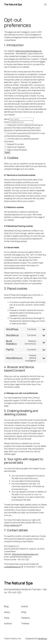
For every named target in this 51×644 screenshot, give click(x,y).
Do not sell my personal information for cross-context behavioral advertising (25, 135)
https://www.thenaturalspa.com (29, 51)
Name (7, 119)
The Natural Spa (13, 4)
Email (6, 122)
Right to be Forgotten (15, 147)
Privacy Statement (12, 525)
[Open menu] (45, 5)
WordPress (42, 638)
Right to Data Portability (16, 150)
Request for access (14, 144)
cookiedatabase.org (13, 567)
